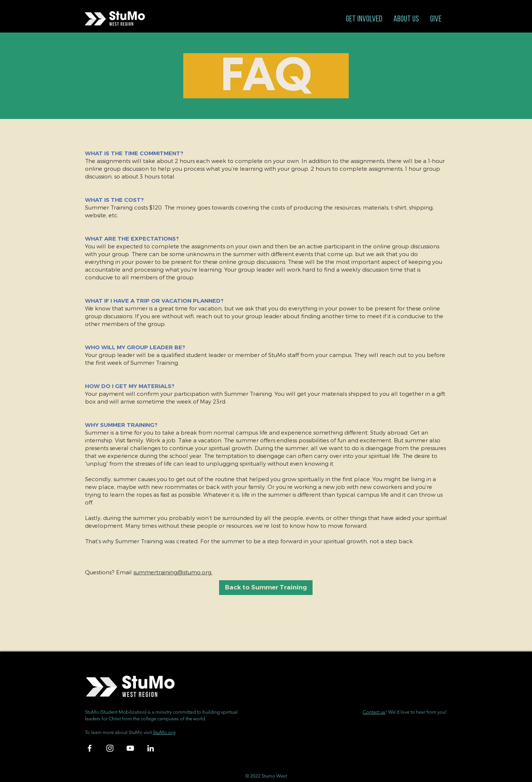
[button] (364, 19)
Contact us (374, 712)
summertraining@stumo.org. (173, 572)
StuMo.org (164, 732)
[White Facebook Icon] (90, 748)
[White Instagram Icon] (110, 748)
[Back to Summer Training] (266, 588)
